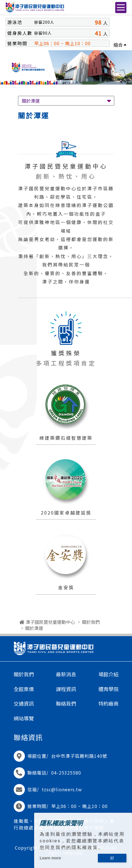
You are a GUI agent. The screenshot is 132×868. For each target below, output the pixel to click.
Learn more (50, 858)
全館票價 (24, 689)
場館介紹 (109, 674)
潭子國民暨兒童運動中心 (50, 622)
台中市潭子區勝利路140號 (79, 756)
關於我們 (91, 622)
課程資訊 (66, 689)
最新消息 (66, 674)
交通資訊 (24, 704)
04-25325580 (66, 773)
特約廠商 (109, 704)
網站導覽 (24, 718)
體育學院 (109, 689)
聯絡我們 (66, 704)
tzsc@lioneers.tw (62, 789)
